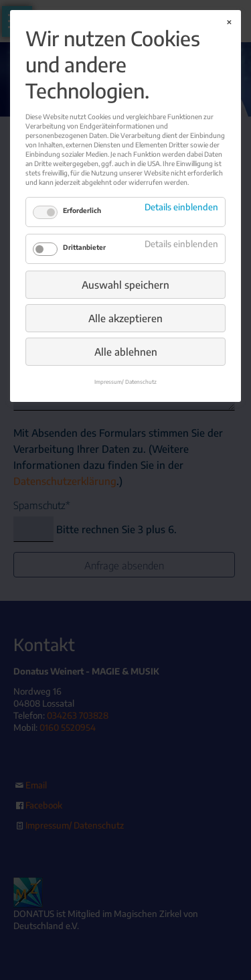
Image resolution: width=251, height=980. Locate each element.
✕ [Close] (229, 22)
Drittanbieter (84, 247)
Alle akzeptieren (125, 318)
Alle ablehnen (126, 352)
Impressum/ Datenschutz (125, 382)
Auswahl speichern (125, 285)
